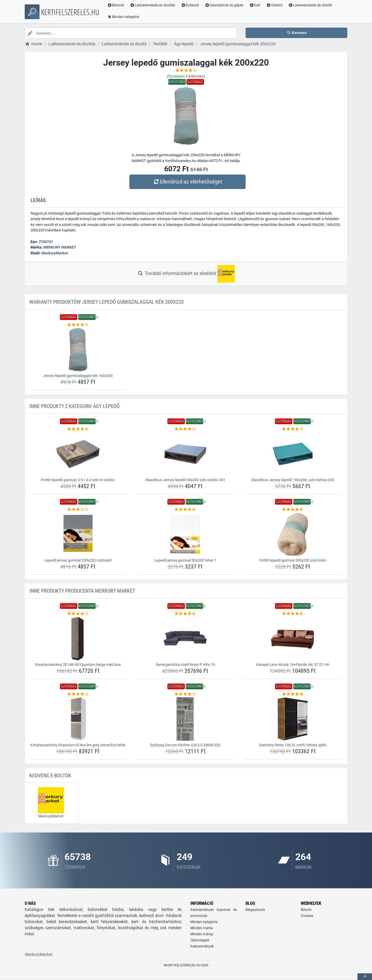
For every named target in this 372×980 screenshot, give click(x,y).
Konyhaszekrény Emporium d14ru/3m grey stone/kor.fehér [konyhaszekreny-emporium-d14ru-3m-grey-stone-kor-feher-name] (78, 745)
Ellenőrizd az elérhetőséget (187, 182)
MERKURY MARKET (60, 247)
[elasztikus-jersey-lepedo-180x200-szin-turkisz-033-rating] (293, 429)
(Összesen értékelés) (186, 76)
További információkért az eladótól (186, 274)
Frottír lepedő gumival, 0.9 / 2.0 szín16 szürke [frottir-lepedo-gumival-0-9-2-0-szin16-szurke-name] (78, 480)
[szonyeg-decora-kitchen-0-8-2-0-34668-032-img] (185, 719)
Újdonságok (200, 940)
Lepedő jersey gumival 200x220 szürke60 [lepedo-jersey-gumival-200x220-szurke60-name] (78, 560)
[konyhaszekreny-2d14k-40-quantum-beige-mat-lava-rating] (78, 614)
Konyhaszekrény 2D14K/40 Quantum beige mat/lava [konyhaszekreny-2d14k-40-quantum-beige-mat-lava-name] (78, 665)
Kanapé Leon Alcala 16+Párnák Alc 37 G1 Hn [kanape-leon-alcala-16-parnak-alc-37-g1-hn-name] (293, 665)
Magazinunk (255, 910)
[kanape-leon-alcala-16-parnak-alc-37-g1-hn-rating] (293, 614)
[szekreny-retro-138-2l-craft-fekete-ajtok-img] (293, 719)
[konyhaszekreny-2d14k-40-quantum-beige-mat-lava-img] (78, 639)
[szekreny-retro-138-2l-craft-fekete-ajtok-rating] (293, 694)
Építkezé (190, 5)
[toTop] (365, 977)
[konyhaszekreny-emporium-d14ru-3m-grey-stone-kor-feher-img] (78, 719)
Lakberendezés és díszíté (310, 5)
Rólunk (306, 910)
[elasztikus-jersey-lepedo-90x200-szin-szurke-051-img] (185, 454)
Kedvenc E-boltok (50, 775)
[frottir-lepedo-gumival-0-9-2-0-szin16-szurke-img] (78, 454)
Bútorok (116, 5)
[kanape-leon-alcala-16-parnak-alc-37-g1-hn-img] (293, 639)
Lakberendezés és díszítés (153, 5)
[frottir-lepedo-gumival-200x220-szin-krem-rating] (293, 510)
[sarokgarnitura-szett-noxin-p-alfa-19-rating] (185, 614)
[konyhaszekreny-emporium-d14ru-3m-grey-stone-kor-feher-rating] (78, 694)
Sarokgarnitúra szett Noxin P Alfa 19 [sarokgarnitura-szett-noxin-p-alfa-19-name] (185, 665)
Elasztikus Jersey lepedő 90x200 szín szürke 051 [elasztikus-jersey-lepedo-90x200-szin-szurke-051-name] (185, 480)
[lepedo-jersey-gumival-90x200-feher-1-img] (185, 534)
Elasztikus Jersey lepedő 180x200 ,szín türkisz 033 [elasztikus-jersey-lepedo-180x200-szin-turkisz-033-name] (293, 480)
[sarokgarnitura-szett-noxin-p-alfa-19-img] (185, 639)
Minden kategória (123, 17)
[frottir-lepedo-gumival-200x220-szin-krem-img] (293, 534)
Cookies (307, 916)
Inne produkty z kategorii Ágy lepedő (75, 406)
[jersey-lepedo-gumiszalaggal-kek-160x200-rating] (78, 325)
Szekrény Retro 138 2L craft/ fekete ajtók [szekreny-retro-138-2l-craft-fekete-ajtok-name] (293, 745)
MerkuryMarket (55, 253)
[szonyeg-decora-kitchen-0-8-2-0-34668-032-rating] (185, 694)
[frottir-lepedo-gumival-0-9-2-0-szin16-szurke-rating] (78, 429)
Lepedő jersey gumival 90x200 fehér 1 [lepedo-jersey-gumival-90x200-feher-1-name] (185, 560)
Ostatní (275, 5)
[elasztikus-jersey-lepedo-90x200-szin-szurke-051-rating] (185, 429)
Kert (255, 5)
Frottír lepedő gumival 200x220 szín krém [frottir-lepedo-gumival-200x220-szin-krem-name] (293, 560)
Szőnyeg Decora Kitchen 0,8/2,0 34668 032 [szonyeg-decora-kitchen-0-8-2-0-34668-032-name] (185, 745)
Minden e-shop (202, 934)
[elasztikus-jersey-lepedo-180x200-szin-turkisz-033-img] (293, 454)
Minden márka (202, 928)
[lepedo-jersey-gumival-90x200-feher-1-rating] (185, 510)
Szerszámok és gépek (224, 5)
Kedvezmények (202, 946)
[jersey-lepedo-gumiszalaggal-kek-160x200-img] (78, 350)
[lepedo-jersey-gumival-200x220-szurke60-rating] (78, 510)
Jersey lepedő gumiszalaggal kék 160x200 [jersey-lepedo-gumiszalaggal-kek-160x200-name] (78, 376)
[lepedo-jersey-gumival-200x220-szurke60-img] (78, 534)
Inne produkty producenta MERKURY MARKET (82, 591)
